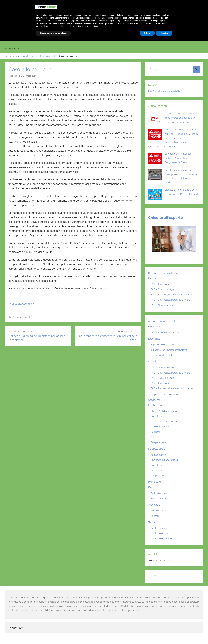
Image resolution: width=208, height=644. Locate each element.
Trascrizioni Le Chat (161, 355)
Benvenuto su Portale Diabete (164, 3)
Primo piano (12, 39)
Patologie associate (22, 317)
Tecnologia (125, 39)
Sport (154, 437)
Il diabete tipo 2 (62, 39)
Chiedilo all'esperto (165, 218)
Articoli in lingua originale (171, 39)
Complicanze (158, 416)
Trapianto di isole (160, 533)
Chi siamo (186, 3)
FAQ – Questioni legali (163, 289)
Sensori (155, 516)
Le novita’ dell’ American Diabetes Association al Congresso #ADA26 (178, 158)
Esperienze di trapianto (163, 345)
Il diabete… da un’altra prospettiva (169, 350)
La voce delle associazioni (165, 332)
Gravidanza (85, 39)
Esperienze (13, 49)
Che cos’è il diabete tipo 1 (164, 411)
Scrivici (198, 3)
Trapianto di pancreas (162, 539)
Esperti (152, 278)
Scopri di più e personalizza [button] (53, 636)
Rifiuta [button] (147, 636)
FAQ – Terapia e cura (162, 284)
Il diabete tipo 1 (36, 39)
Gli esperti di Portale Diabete (164, 273)
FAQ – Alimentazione (162, 305)
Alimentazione (159, 455)
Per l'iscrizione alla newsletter (165, 91)
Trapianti (105, 39)
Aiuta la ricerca (159, 493)
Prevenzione (157, 470)
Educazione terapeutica (164, 421)
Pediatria (156, 432)
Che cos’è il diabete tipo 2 (165, 460)
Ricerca (145, 39)
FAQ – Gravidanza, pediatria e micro (170, 300)
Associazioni (155, 326)
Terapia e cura (158, 442)
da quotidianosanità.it (21, 304)
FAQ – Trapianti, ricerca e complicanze (172, 295)
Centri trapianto (159, 528)
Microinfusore (158, 511)
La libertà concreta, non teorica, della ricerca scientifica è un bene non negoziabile (182, 118)
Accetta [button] (164, 636)
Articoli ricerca (158, 498)
